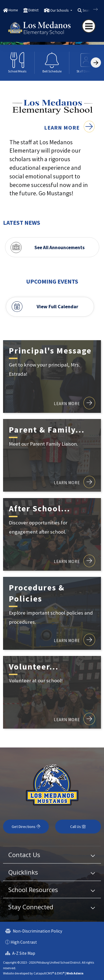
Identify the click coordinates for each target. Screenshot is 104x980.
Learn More (69, 127)
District (33, 10)
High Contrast (24, 942)
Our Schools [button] (60, 10)
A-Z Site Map (20, 953)
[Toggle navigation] (89, 26)
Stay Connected (31, 907)
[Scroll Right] (96, 63)
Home (13, 10)
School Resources (33, 890)
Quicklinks (23, 872)
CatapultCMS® (44, 973)
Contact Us (24, 855)
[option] (17, 63)
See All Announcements (59, 247)
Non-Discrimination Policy (34, 931)
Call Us (78, 827)
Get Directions (26, 827)
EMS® (61, 973)
